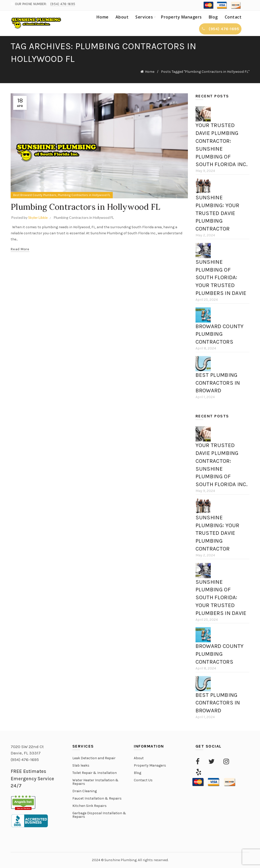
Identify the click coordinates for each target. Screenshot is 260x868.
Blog (213, 17)
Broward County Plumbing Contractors (220, 334)
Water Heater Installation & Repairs (95, 782)
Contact (233, 17)
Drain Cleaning (85, 791)
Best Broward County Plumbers (35, 195)
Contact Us (143, 780)
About (122, 17)
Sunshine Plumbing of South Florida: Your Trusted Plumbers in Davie (221, 278)
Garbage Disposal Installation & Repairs (99, 815)
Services (144, 17)
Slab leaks (81, 765)
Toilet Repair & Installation (95, 773)
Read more (20, 249)
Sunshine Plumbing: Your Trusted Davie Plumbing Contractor (217, 213)
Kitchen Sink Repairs (90, 806)
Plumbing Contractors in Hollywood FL (84, 195)
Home (103, 17)
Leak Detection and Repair (94, 758)
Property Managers (181, 17)
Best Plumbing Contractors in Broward (218, 383)
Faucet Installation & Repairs (97, 798)
